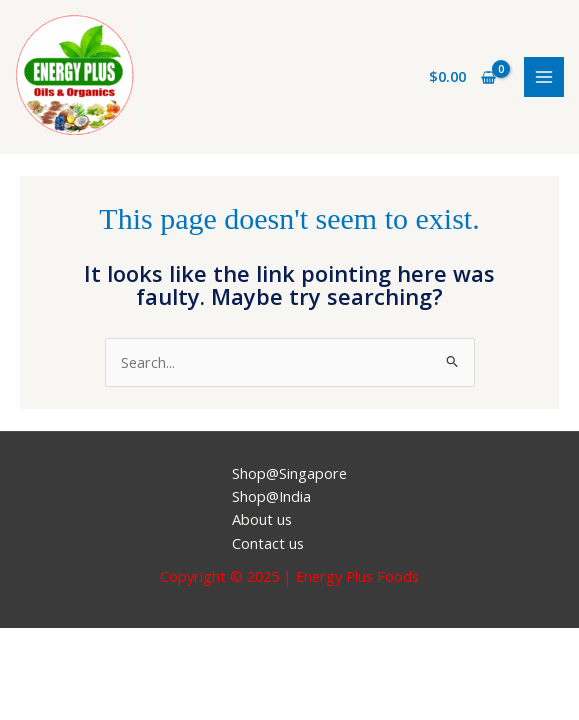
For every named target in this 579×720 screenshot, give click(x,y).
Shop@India (271, 496)
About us (262, 519)
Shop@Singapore (289, 473)
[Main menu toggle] (544, 77)
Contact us (268, 543)
